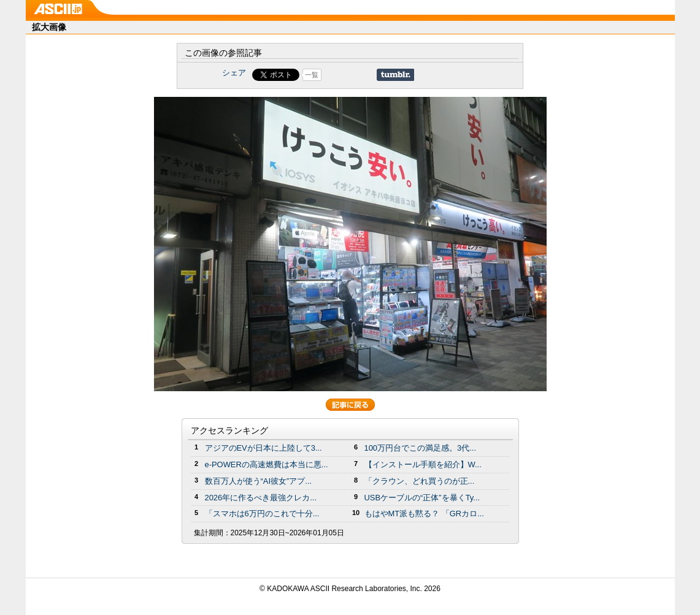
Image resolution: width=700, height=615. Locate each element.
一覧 (312, 75)
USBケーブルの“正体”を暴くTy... (422, 498)
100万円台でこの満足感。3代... (421, 448)
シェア (234, 73)
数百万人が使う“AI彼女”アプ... (259, 481)
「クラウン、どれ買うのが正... (420, 481)
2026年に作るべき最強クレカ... (261, 498)
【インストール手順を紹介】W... (423, 464)
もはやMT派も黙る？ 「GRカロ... (424, 514)
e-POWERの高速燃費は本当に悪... (267, 464)
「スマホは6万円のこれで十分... (262, 514)
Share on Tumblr (395, 75)
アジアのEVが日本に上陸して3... (263, 448)
